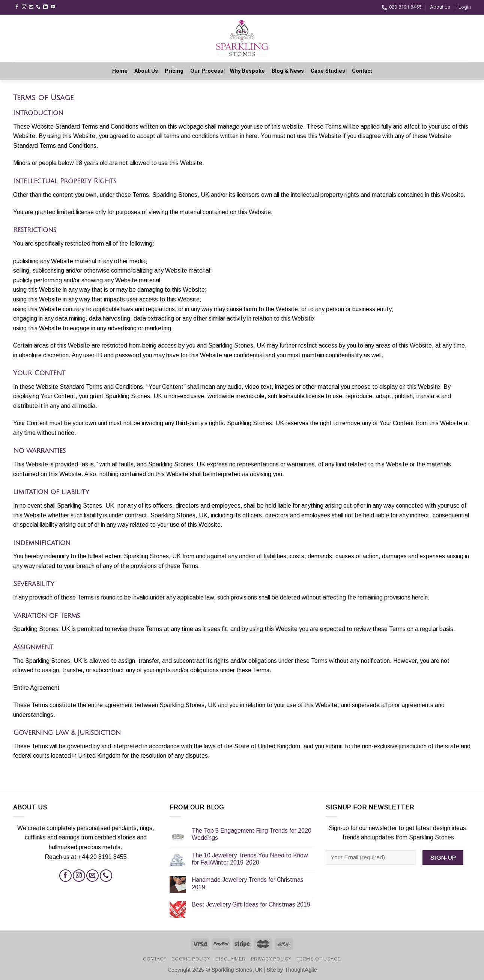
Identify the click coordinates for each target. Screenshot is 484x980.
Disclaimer (231, 959)
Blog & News (288, 69)
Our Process (207, 69)
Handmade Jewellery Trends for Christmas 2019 (248, 883)
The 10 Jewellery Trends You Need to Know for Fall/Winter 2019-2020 (250, 859)
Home (120, 69)
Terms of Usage (319, 959)
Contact (362, 69)
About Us (440, 7)
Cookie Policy (191, 959)
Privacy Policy (271, 959)
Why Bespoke (247, 69)
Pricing (174, 69)
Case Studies (328, 69)
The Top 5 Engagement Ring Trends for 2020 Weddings (252, 834)
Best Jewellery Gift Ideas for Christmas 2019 (251, 904)
